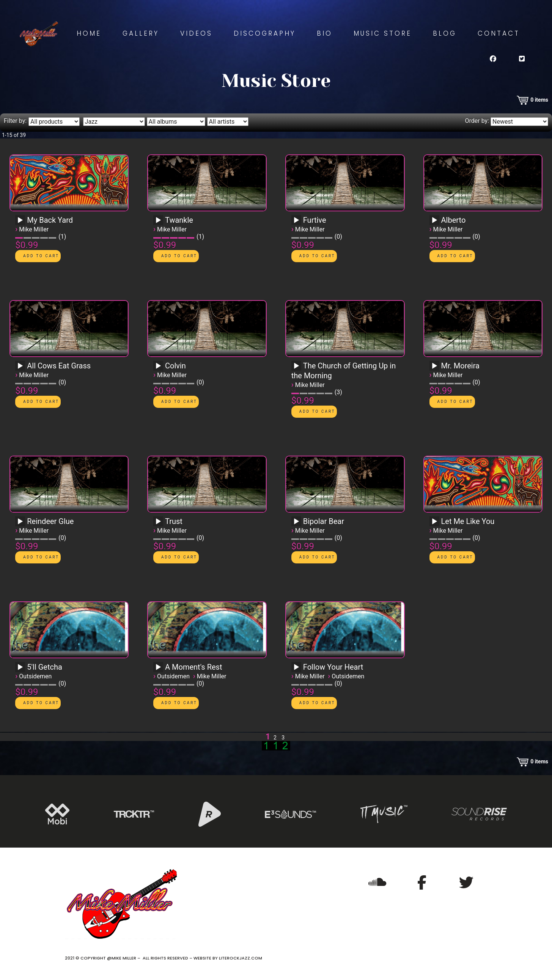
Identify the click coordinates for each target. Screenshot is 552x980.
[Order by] (519, 122)
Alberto (454, 220)
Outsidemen (35, 676)
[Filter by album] (176, 122)
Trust (174, 521)
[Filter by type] (54, 122)
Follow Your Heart (333, 667)
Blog (445, 33)
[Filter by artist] (228, 122)
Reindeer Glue (50, 521)
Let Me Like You (468, 521)
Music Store (383, 33)
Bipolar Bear (324, 521)
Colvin (175, 366)
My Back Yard (50, 220)
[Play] (20, 220)
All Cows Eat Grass (59, 366)
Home (89, 33)
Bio (325, 33)
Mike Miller (34, 229)
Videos (196, 33)
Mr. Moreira (460, 366)
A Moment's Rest (193, 667)
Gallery (141, 33)
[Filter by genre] (114, 122)
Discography (265, 33)
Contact (499, 33)
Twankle (179, 220)
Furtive (315, 220)
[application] (21, 223)
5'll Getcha (45, 667)
